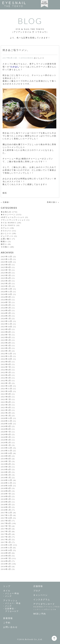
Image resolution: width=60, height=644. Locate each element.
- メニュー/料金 (11, 593)
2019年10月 (6, 453)
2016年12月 (6, 545)
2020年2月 (6, 442)
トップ (7, 586)
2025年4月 (6, 278)
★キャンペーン (8, 215)
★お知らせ (6, 212)
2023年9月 (6, 329)
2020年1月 (6, 445)
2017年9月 (6, 521)
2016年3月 (6, 569)
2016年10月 (6, 550)
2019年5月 (6, 467)
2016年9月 (6, 553)
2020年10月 (6, 424)
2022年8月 (6, 364)
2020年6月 (6, 434)
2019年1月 (6, 478)
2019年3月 (6, 472)
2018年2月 (6, 507)
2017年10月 (6, 518)
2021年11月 (6, 389)
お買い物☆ (6, 239)
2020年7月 (6, 432)
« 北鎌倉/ (5, 202)
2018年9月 (6, 488)
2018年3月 (6, 504)
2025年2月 (6, 283)
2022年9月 (6, 362)
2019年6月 (6, 464)
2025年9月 (6, 265)
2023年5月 (6, 340)
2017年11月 (6, 515)
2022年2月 (6, 381)
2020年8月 (6, 429)
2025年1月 (6, 286)
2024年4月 (6, 310)
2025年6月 (6, 273)
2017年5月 (6, 531)
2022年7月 (6, 367)
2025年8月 (6, 267)
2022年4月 (6, 375)
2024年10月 (6, 294)
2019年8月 (6, 459)
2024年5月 (6, 308)
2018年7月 (6, 494)
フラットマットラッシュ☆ (13, 220)
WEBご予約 (40, 614)
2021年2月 (6, 413)
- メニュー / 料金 (12, 603)
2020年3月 (6, 440)
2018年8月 (6, 491)
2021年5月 (6, 405)
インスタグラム (42, 599)
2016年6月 (6, 561)
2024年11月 (6, 292)
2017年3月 (6, 537)
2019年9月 (6, 456)
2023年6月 (6, 337)
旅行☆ (4, 244)
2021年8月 (6, 397)
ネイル (7, 591)
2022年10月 (6, 359)
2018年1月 (6, 510)
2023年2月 (6, 348)
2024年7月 (6, 302)
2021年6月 (6, 402)
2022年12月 (6, 354)
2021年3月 (6, 410)
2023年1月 (6, 351)
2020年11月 (6, 421)
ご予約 (7, 623)
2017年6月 (6, 529)
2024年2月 (6, 316)
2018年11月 (6, 483)
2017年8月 (6, 523)
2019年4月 (6, 469)
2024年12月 (6, 289)
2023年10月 (6, 327)
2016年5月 (6, 564)
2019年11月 (6, 451)
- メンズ (7, 596)
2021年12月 (6, 386)
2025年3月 (6, 281)
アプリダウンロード (44, 604)
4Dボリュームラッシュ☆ (13, 217)
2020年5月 (6, 437)
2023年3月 (6, 345)
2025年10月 (6, 262)
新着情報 (8, 618)
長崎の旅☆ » (53, 202)
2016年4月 (6, 566)
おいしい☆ (39, 58)
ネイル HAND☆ (9, 223)
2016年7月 (6, 558)
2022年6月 (6, 370)
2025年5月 (6, 275)
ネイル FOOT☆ (8, 225)
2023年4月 (6, 343)
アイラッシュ (10, 600)
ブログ (37, 591)
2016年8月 (6, 556)
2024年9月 (6, 297)
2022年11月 (6, 356)
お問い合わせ (10, 627)
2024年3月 (6, 313)
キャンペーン (40, 595)
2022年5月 (6, 372)
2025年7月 (6, 270)
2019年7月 (6, 461)
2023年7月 (6, 335)
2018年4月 (6, 502)
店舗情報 (38, 586)
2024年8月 (6, 300)
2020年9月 (6, 426)
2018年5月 (6, 499)
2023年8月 (6, 332)
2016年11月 (6, 548)
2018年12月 (6, 480)
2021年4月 (6, 407)
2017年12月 (6, 513)
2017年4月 (6, 534)
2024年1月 (6, 319)
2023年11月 (6, 324)
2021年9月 (6, 394)
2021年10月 (6, 391)
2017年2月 (6, 540)
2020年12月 (6, 418)
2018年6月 (6, 496)
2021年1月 (6, 416)
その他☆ (5, 247)
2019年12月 (6, 448)
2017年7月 (6, 526)
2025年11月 (6, 259)
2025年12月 (6, 257)
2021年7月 (6, 399)
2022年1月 (6, 383)
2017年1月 (6, 542)
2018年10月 (6, 486)
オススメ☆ (6, 231)
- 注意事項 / (17, 610)
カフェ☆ (5, 228)
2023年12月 (6, 321)
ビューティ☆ (7, 236)
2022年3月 (6, 378)
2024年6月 (6, 305)
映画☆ (4, 241)
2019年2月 (6, 475)
